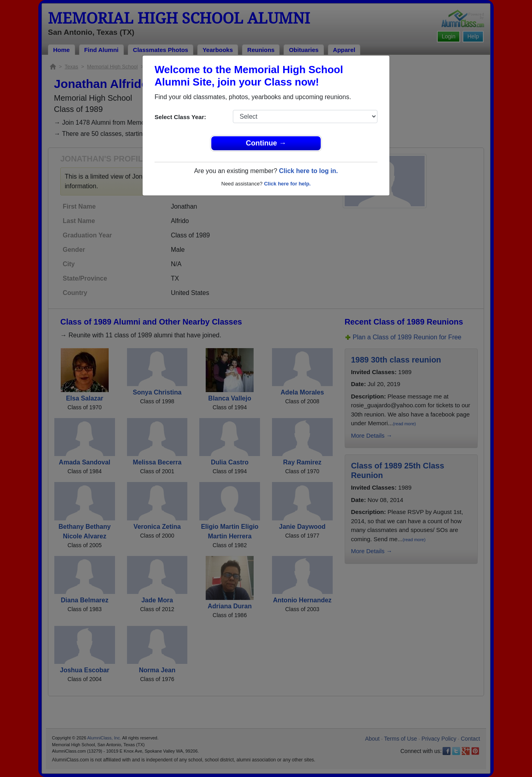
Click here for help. (287, 184)
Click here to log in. (308, 171)
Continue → (266, 143)
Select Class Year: (180, 117)
